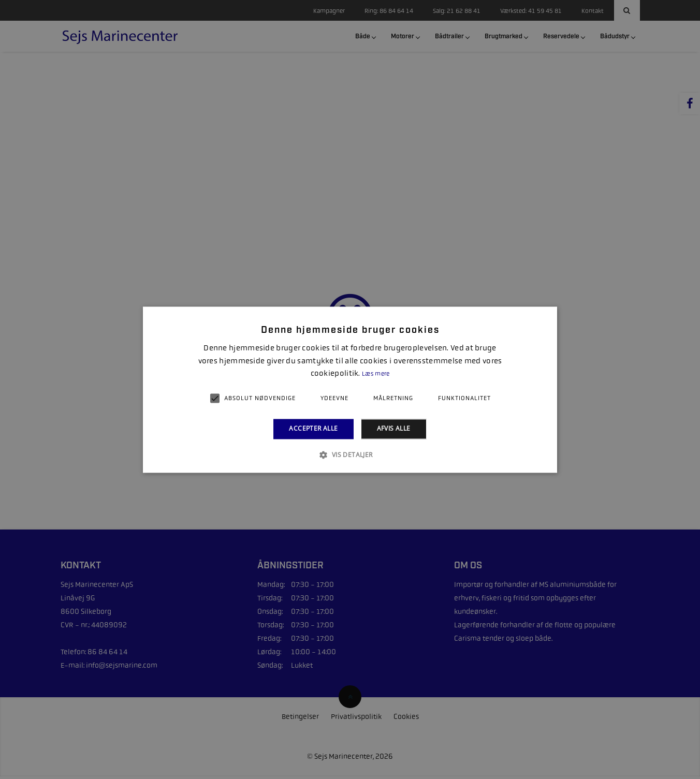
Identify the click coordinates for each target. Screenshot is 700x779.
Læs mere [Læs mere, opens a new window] (376, 374)
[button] (350, 454)
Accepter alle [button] (313, 429)
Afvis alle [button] (394, 429)
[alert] (350, 389)
